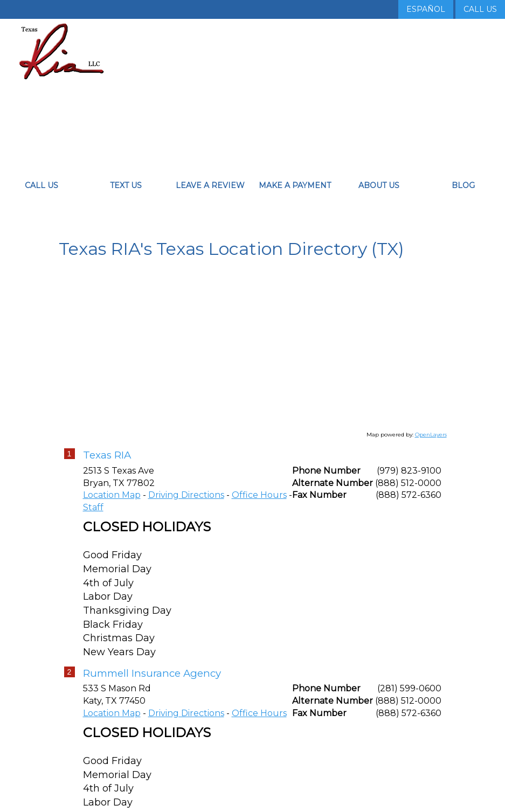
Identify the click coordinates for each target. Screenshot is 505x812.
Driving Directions (186, 506)
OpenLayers (431, 446)
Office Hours (259, 506)
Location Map (112, 506)
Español (426, 9)
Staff (93, 519)
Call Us (480, 9)
